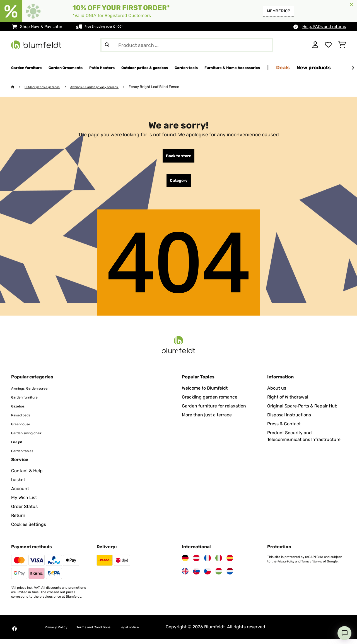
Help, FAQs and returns (324, 27)
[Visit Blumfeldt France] (208, 563)
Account (20, 493)
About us (277, 393)
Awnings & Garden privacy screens (109, 87)
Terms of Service (318, 566)
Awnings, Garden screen (37, 393)
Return (18, 520)
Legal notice (150, 632)
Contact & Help (27, 475)
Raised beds (24, 420)
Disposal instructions (289, 420)
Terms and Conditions (105, 632)
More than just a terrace (207, 420)
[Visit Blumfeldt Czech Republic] (208, 576)
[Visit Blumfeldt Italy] (219, 563)
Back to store (178, 157)
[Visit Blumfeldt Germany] (185, 563)
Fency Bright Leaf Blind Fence (174, 87)
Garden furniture (29, 402)
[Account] (315, 45)
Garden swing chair (32, 437)
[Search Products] (187, 45)
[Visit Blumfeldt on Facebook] (15, 633)
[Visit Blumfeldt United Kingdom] (185, 576)
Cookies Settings (29, 529)
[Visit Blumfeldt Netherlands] (230, 576)
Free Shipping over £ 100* (109, 27)
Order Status (24, 511)
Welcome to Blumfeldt (205, 393)
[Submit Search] (107, 45)
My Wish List (24, 502)
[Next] (353, 68)
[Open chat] (344, 633)
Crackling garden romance (210, 402)
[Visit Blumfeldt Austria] (196, 563)
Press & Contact (284, 429)
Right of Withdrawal (288, 402)
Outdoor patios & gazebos (47, 87)
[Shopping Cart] (342, 45)
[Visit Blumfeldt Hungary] (219, 576)
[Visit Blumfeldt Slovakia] (196, 576)
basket (18, 484)
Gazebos (20, 411)
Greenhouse (24, 429)
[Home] (18, 87)
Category (179, 184)
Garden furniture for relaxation (214, 411)
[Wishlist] (328, 45)
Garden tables (26, 455)
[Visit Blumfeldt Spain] (230, 563)
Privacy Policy (288, 566)
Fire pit (18, 446)
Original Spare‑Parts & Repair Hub (302, 411)
